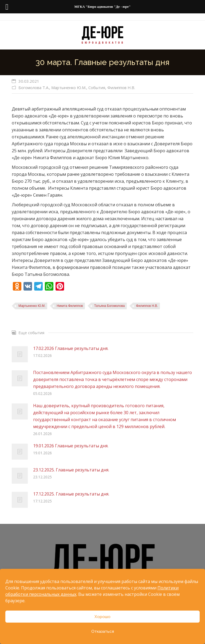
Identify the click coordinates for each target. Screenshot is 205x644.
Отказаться (103, 631)
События (97, 87)
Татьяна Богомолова (110, 306)
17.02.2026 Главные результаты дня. (71, 348)
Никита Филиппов (70, 306)
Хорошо (102, 617)
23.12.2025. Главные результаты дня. (71, 470)
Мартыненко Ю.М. (69, 87)
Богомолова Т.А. (34, 87)
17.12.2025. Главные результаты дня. (71, 494)
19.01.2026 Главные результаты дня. (71, 446)
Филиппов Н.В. (121, 87)
